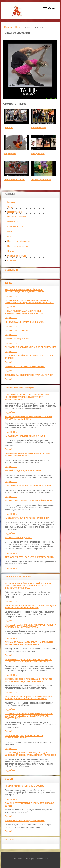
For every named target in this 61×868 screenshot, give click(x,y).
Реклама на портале (17, 256)
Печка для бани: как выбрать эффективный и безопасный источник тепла (30, 626)
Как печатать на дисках (18, 538)
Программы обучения (17, 217)
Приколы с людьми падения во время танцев (31, 347)
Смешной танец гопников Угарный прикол (29, 375)
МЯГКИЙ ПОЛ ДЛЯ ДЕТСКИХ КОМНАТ (23, 471)
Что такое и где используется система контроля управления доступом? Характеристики (27, 397)
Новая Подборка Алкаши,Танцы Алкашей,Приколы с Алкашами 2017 (25, 312)
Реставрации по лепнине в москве (24, 786)
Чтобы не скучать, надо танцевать (25, 821)
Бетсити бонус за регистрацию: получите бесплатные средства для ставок (29, 680)
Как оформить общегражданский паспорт (29, 501)
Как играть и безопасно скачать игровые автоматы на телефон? (28, 418)
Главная (11, 202)
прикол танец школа (17, 330)
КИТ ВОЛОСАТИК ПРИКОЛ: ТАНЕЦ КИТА (24, 322)
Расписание (13, 222)
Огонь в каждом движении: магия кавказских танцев (24, 737)
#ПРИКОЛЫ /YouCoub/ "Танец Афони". (25, 367)
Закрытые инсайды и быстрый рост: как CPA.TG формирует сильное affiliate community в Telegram (28, 586)
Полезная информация (18, 246)
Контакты (12, 261)
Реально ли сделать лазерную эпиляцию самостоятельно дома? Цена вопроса (28, 661)
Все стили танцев (15, 227)
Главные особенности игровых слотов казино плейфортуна (27, 455)
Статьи (10, 251)
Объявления (12, 270)
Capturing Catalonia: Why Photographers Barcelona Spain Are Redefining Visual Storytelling (29, 716)
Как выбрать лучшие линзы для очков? (27, 518)
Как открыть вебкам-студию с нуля (25, 436)
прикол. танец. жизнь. (17, 339)
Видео (10, 231)
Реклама (10, 840)
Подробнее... (11, 296)
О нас (10, 207)
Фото (10, 236)
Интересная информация (19, 241)
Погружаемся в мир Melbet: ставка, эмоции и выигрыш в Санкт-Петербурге (31, 607)
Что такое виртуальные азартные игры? (28, 486)
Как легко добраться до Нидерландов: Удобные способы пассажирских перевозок (30, 754)
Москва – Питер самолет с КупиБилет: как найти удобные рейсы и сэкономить (28, 698)
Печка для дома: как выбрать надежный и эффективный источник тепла (29, 643)
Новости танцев (14, 212)
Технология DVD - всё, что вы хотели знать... (30, 557)
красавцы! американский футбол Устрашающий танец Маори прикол (25, 291)
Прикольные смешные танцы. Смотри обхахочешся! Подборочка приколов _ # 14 (29, 301)
